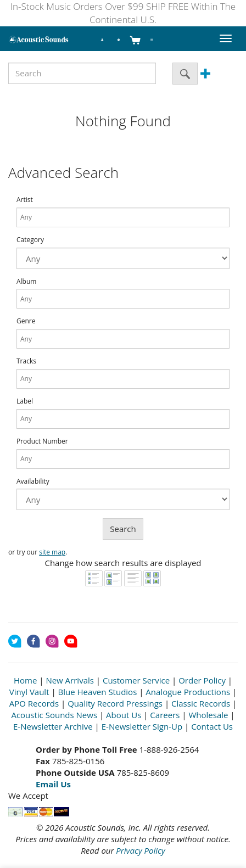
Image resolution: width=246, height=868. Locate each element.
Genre (26, 321)
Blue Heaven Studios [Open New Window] (98, 692)
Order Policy (202, 680)
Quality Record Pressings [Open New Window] (115, 703)
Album (26, 282)
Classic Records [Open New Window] (201, 703)
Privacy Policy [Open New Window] (140, 850)
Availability (33, 481)
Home (25, 680)
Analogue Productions (188, 692)
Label (25, 401)
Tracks (26, 361)
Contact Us (212, 726)
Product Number (42, 441)
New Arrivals (70, 680)
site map (52, 552)
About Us (124, 715)
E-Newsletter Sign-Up (142, 726)
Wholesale (208, 715)
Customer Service (136, 680)
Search (123, 529)
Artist (25, 200)
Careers (165, 715)
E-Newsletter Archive (53, 726)
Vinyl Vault (29, 692)
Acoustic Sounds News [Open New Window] (54, 715)
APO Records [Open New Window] (34, 703)
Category (30, 240)
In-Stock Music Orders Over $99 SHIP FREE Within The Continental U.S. (123, 13)
